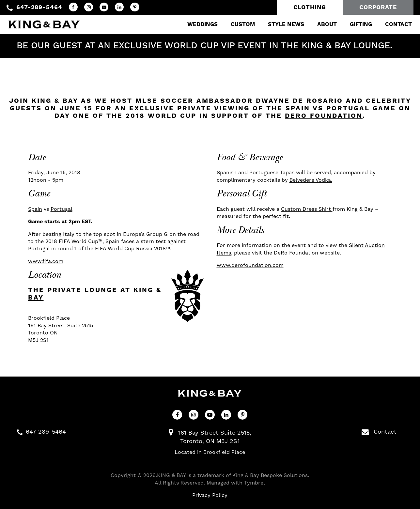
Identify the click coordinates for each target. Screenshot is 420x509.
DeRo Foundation (324, 116)
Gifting (356, 24)
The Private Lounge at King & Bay (95, 294)
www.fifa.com (46, 261)
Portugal (62, 209)
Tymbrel (255, 483)
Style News (281, 24)
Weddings (198, 24)
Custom (238, 24)
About (322, 24)
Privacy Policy (210, 495)
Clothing (310, 7)
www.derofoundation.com (250, 265)
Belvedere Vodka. (311, 180)
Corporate (378, 7)
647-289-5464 (39, 7)
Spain (35, 209)
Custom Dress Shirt (307, 209)
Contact (394, 24)
